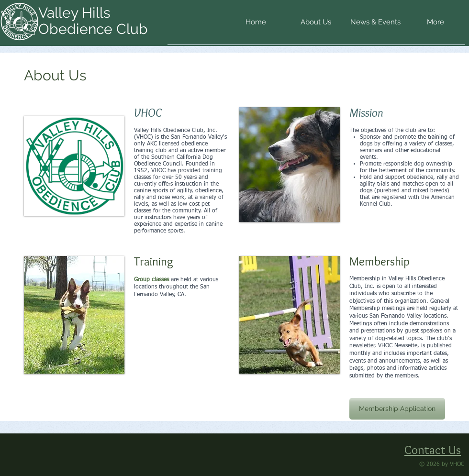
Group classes (151, 280)
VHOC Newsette (398, 346)
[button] (316, 25)
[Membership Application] (397, 409)
